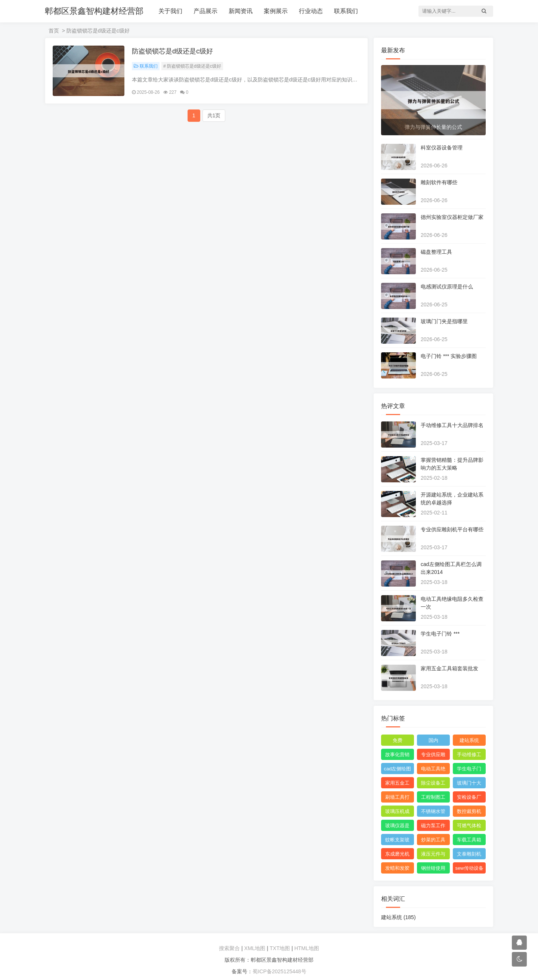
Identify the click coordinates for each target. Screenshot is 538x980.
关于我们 (170, 11)
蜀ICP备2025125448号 (279, 971)
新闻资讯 (241, 11)
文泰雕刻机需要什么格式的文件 (469, 855)
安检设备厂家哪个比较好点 (469, 798)
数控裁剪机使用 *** (469, 813)
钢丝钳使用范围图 (433, 869)
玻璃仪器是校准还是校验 (397, 827)
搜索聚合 (229, 948)
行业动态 (311, 11)
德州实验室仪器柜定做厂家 (452, 217)
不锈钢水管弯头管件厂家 (433, 813)
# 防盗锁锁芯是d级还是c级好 (192, 66)
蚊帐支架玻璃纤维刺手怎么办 (397, 841)
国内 (433, 740)
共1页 (214, 115)
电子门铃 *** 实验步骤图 (449, 356)
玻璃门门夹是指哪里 (444, 321)
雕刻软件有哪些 (439, 182)
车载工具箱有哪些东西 (469, 841)
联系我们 (346, 11)
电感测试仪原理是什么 (447, 287)
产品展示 (205, 11)
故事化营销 (397, 755)
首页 (54, 31)
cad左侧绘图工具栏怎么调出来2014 (398, 770)
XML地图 (255, 948)
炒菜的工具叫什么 (433, 841)
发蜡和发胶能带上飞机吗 (397, 869)
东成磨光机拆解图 (397, 855)
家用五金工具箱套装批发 (449, 668)
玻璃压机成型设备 (397, 813)
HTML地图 (307, 948)
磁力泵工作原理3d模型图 (433, 827)
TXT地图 (280, 948)
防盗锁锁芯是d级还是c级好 (172, 51)
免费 (398, 740)
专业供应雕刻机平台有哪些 (452, 529)
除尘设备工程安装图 (433, 784)
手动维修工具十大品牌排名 (452, 425)
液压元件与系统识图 (433, 855)
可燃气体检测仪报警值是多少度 (469, 827)
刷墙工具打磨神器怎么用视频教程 (397, 798)
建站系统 (469, 740)
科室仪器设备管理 (442, 148)
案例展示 (276, 11)
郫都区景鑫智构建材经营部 (94, 11)
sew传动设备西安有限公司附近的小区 (469, 869)
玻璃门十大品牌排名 (469, 784)
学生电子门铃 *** (440, 634)
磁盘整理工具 (436, 252)
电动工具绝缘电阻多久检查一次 (433, 770)
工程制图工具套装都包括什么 (433, 798)
